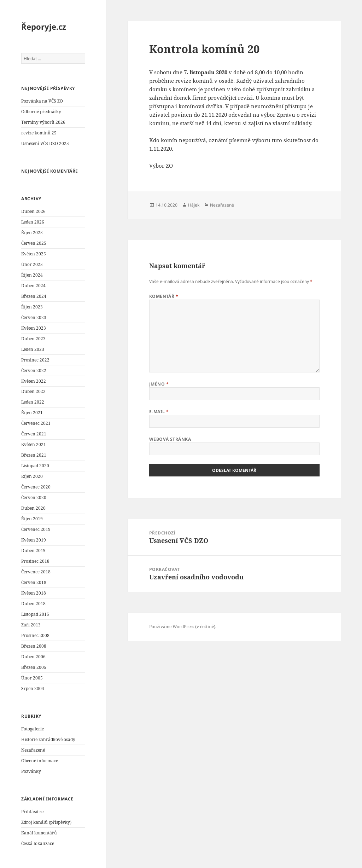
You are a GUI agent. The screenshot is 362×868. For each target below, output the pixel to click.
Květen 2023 (34, 328)
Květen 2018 (34, 593)
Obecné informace (40, 761)
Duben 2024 (33, 286)
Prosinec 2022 (35, 360)
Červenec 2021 (36, 423)
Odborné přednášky (41, 112)
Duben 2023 (33, 339)
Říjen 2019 (32, 519)
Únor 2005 (32, 678)
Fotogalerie (33, 729)
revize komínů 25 (39, 133)
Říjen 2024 (32, 275)
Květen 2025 (34, 254)
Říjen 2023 (32, 307)
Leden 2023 (33, 349)
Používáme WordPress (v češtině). (183, 627)
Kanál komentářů (39, 833)
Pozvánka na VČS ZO (42, 101)
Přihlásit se (32, 812)
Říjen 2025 (32, 233)
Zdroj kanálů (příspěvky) (46, 822)
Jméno (159, 384)
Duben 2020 (33, 508)
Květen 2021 (34, 444)
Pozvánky (31, 771)
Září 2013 (31, 625)
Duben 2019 (33, 551)
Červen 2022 (34, 371)
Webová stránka (170, 439)
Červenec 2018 (36, 572)
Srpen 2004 (33, 688)
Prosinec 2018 (35, 561)
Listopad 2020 (35, 466)
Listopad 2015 (35, 614)
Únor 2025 (32, 264)
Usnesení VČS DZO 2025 (45, 143)
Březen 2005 (34, 667)
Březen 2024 (34, 296)
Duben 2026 (33, 211)
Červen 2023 (34, 317)
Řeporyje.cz (44, 27)
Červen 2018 (34, 582)
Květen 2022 (34, 381)
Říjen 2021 (32, 413)
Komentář (164, 296)
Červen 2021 (34, 434)
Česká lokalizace (38, 843)
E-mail (159, 412)
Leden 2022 (33, 402)
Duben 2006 (33, 657)
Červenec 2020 (36, 487)
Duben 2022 (33, 391)
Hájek (194, 205)
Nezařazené (33, 750)
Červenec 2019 (36, 529)
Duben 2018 (33, 604)
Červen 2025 (34, 243)
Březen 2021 (34, 455)
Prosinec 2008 (35, 635)
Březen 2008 (34, 646)
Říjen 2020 (32, 476)
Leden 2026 (33, 222)
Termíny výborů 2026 (43, 122)
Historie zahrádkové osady (48, 739)
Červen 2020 (34, 497)
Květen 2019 (34, 540)
